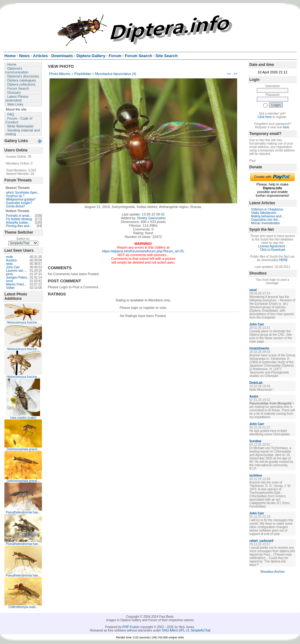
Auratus (11, 260)
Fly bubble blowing (19, 219)
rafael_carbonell (261, 541)
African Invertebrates (265, 223)
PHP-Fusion (131, 627)
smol (10, 281)
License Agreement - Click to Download (272, 248)
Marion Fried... (16, 284)
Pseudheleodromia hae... (23, 512)
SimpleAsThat (201, 630)
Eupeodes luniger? (19, 203)
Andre (254, 396)
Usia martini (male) (23, 418)
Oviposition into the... (266, 220)
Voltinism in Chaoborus (267, 209)
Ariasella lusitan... (18, 223)
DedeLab (256, 383)
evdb (10, 257)
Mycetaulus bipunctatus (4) (116, 74)
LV (33, 174)
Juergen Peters (17, 277)
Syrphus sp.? (15, 196)
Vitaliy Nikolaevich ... (266, 213)
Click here (265, 117)
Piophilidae (83, 74)
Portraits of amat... (19, 216)
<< (229, 74)
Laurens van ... (17, 271)
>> (235, 74)
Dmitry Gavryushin (151, 218)
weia (10, 264)
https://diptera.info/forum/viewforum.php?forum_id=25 (143, 251)
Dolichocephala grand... (23, 449)
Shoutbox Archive (272, 572)
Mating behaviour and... (268, 216)
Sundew (255, 441)
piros (10, 274)
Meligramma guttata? (21, 199)
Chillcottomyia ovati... (23, 607)
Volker (11, 288)
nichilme (256, 476)
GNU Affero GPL (173, 630)
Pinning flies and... (19, 226)
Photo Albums (60, 74)
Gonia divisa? (16, 206)
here (286, 127)
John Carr (13, 267)
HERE (283, 260)
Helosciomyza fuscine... (23, 322)
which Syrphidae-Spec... (23, 193)
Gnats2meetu (259, 348)
